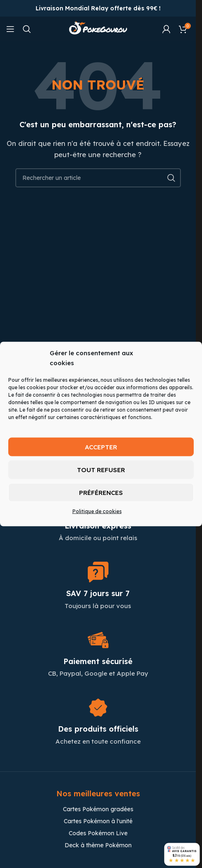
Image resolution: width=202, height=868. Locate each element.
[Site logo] (98, 28)
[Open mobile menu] (10, 29)
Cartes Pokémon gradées (98, 809)
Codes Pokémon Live (98, 833)
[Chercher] (27, 29)
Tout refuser (101, 469)
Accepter (101, 447)
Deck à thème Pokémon (98, 845)
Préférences (101, 492)
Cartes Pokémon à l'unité (98, 821)
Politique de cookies (97, 511)
